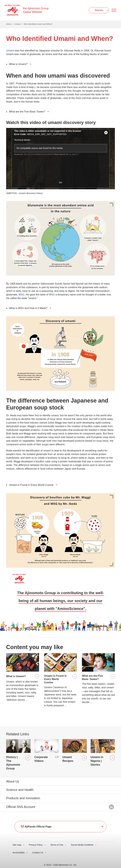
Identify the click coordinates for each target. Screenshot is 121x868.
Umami (10, 51)
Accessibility (19, 853)
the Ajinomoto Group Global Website (36, 10)
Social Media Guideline (82, 845)
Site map (17, 845)
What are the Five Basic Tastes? (27, 112)
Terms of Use (57, 845)
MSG (21, 295)
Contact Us (38, 853)
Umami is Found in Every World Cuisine (31, 485)
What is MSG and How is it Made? (28, 308)
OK (60, 182)
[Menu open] (114, 10)
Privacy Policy (36, 845)
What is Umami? (18, 64)
